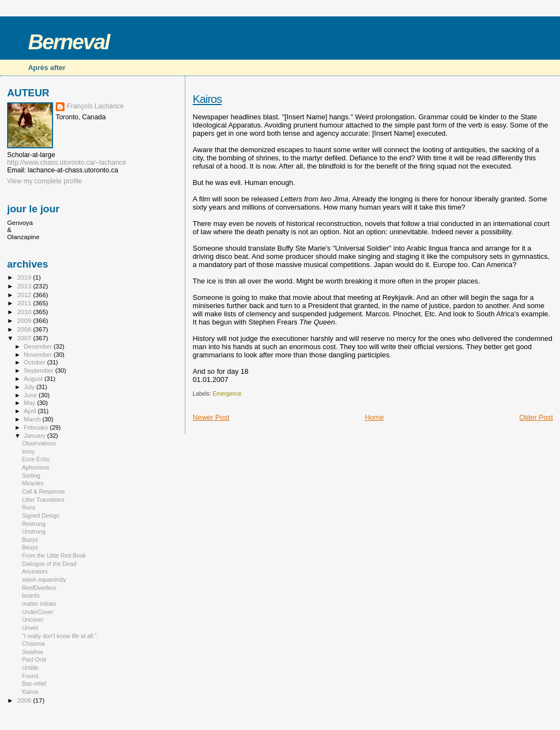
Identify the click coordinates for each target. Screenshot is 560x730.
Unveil (30, 628)
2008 (25, 329)
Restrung (34, 524)
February (37, 427)
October (36, 362)
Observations (39, 443)
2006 (25, 700)
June (31, 395)
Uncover (33, 619)
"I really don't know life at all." (59, 636)
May (31, 403)
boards (31, 595)
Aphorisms (36, 467)
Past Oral (34, 659)
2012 (25, 295)
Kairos (207, 99)
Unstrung (34, 531)
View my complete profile (45, 181)
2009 (25, 320)
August (34, 379)
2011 (25, 303)
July (30, 387)
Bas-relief (34, 683)
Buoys (30, 540)
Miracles (33, 483)
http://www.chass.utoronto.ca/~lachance (67, 163)
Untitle (30, 668)
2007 (25, 338)
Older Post (536, 417)
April (31, 411)
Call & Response (43, 491)
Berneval (69, 42)
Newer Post (211, 417)
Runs (29, 507)
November (39, 355)
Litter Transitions (43, 500)
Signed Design (41, 515)
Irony (28, 451)
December (39, 346)
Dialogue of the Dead (49, 564)
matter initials (39, 604)
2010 (25, 312)
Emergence (227, 394)
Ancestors (35, 571)
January (36, 436)
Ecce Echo (36, 459)
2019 (25, 277)
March (33, 419)
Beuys (30, 547)
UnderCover (37, 612)
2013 (25, 286)
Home (374, 417)
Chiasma (33, 644)
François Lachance (95, 106)
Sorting (31, 476)
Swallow (33, 652)
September (40, 370)
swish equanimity (44, 580)
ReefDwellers (39, 588)
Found (30, 676)
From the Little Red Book (54, 555)
